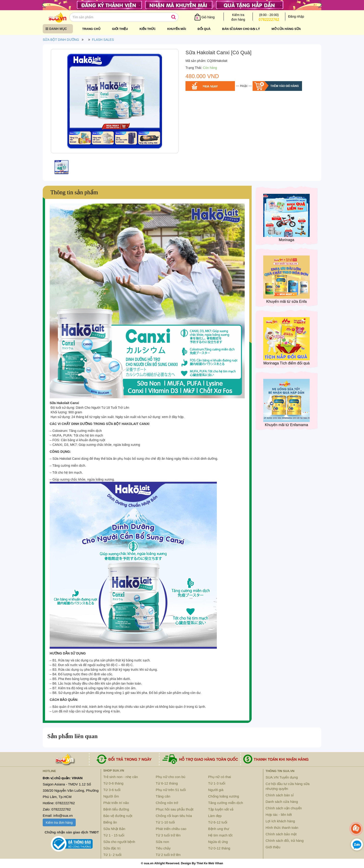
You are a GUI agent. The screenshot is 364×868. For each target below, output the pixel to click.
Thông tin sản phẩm (74, 192)
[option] (115, 102)
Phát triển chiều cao (171, 829)
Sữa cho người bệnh (119, 842)
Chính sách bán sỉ (280, 795)
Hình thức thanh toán (282, 828)
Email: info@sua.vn (58, 815)
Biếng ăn (110, 822)
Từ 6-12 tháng (167, 783)
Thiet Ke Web (205, 863)
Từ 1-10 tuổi (165, 822)
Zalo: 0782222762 (57, 809)
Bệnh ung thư (219, 829)
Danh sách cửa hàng (282, 802)
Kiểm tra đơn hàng (59, 823)
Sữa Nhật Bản (114, 829)
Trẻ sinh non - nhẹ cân (121, 777)
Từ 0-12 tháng (219, 848)
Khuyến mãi (177, 29)
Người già (216, 790)
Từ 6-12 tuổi (218, 822)
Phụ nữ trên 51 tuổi (171, 790)
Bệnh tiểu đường (116, 809)
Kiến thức (148, 29)
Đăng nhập (296, 16)
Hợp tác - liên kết (279, 815)
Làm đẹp (215, 816)
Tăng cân (163, 796)
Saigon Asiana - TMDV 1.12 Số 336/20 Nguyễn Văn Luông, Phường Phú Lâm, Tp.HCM (71, 790)
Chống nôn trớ (167, 803)
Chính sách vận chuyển (284, 808)
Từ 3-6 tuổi (112, 790)
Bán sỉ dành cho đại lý (241, 29)
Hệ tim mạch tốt (220, 835)
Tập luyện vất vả (221, 809)
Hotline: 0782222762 (59, 803)
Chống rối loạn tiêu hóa (174, 816)
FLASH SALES (103, 40)
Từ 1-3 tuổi (217, 783)
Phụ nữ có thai (220, 777)
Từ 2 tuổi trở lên (168, 855)
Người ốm (111, 796)
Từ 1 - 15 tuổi (114, 835)
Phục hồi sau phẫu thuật (175, 809)
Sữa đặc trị (112, 848)
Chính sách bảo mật (281, 834)
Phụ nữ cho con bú (171, 777)
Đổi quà (204, 29)
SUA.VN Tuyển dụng (282, 777)
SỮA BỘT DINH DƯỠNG (61, 40)
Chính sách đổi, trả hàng (285, 841)
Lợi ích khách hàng (280, 821)
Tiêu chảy (163, 848)
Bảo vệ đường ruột (118, 816)
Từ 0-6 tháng (113, 783)
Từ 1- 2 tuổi (112, 855)
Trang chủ (91, 29)
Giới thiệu (120, 29)
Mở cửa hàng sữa (286, 29)
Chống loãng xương (224, 796)
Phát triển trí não (116, 803)
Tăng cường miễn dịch (226, 803)
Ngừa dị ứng (218, 842)
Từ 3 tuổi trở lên (168, 835)
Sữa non (162, 842)
